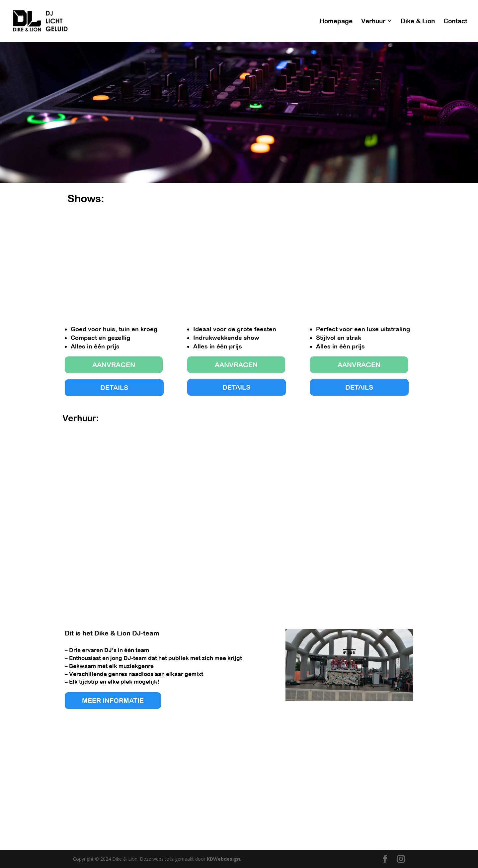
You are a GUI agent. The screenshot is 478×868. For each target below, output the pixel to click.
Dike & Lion (418, 22)
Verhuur (373, 22)
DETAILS (114, 387)
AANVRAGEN (114, 365)
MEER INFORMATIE (113, 700)
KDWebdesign (223, 859)
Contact (455, 22)
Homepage (336, 22)
